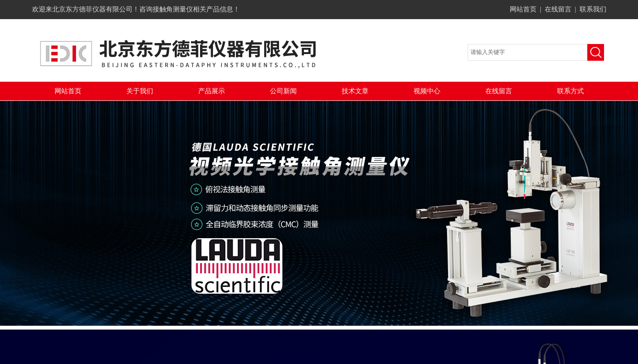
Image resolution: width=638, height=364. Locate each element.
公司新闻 (283, 91)
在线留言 (558, 9)
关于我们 (140, 91)
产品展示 (212, 91)
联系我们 (593, 9)
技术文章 (355, 91)
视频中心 (427, 91)
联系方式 (571, 91)
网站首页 (523, 9)
